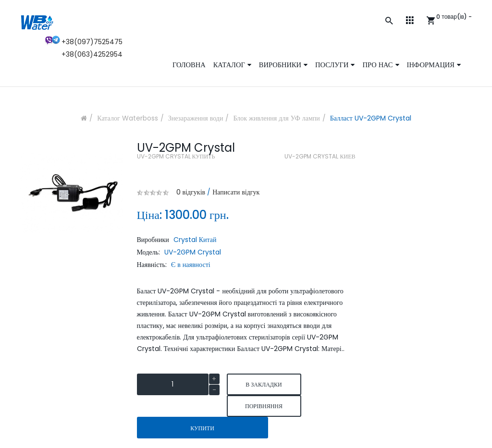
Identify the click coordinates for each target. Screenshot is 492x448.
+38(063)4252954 (92, 54)
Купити (202, 428)
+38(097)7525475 (92, 42)
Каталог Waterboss (127, 118)
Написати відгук (236, 192)
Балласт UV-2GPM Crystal (371, 118)
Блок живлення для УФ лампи (276, 118)
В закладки (264, 384)
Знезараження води (196, 118)
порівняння (264, 406)
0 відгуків (191, 192)
